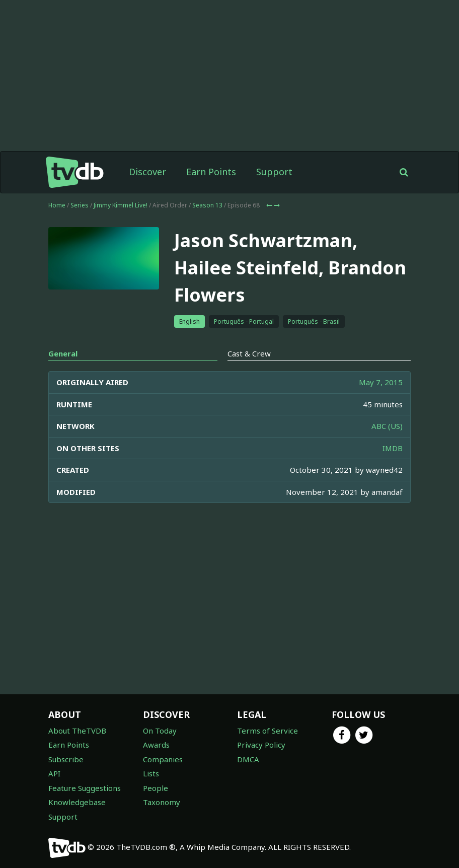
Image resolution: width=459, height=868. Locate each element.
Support (274, 172)
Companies (163, 759)
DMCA (248, 759)
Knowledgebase (77, 802)
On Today (160, 731)
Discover (147, 172)
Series (80, 205)
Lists (151, 773)
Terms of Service (267, 731)
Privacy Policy (261, 745)
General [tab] (63, 353)
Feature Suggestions (85, 788)
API (54, 773)
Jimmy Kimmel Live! (121, 205)
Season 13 (207, 205)
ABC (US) (387, 426)
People (156, 788)
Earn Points (211, 172)
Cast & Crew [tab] (249, 353)
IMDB (393, 448)
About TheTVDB (77, 731)
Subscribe (66, 759)
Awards (156, 745)
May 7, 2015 (381, 382)
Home (57, 205)
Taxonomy (162, 802)
